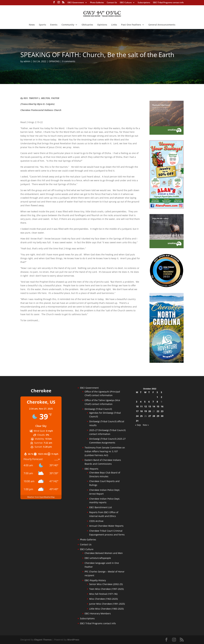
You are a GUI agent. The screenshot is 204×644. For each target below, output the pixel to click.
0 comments (69, 61)
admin (27, 61)
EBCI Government (76, 3)
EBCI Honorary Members (98, 613)
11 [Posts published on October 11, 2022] (141, 406)
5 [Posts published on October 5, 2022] (145, 402)
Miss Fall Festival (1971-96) (103, 594)
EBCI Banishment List (101, 507)
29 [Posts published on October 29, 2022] (158, 416)
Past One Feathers (131, 25)
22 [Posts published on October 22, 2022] (158, 411)
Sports (42, 25)
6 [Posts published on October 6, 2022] (149, 402)
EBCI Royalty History (95, 580)
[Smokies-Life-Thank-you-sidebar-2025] (167, 134)
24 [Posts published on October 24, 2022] (137, 416)
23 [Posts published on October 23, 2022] (162, 411)
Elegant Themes (43, 640)
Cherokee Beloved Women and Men (104, 553)
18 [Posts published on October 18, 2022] (141, 411)
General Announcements (162, 25)
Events (54, 25)
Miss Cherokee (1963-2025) (104, 599)
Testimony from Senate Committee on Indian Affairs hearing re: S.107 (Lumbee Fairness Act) (105, 451)
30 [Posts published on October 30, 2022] (162, 416)
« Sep (138, 425)
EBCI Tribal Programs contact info (168, 3)
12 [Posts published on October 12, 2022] (146, 406)
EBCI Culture (126, 3)
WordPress (73, 640)
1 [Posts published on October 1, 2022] (157, 397)
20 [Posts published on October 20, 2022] (150, 411)
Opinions (102, 25)
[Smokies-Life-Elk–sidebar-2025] (167, 247)
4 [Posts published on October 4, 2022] (141, 402)
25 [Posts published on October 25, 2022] (141, 416)
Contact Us (112, 3)
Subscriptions (144, 3)
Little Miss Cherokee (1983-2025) (106, 609)
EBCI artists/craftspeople (98, 558)
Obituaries (87, 25)
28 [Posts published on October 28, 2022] (154, 416)
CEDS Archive (96, 521)
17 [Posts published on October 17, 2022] (137, 411)
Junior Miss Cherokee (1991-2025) (107, 604)
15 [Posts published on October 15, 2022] (158, 406)
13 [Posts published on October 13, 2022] (150, 406)
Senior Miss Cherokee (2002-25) (106, 584)
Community (68, 25)
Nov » (146, 425)
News (32, 25)
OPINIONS (54, 61)
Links (114, 25)
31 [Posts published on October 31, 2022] (137, 421)
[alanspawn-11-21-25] (167, 208)
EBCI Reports (91, 469)
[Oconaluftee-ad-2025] (167, 287)
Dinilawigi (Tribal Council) (98, 409)
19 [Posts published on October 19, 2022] (146, 411)
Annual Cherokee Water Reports (106, 526)
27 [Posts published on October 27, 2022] (150, 416)
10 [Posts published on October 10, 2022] (137, 406)
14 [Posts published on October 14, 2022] (154, 406)
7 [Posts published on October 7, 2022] (153, 402)
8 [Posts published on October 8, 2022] (157, 402)
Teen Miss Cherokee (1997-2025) (106, 589)
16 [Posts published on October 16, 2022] (162, 406)
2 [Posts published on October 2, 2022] (161, 397)
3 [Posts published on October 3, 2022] (137, 402)
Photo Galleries (97, 3)
